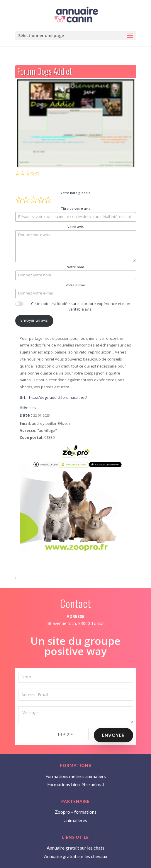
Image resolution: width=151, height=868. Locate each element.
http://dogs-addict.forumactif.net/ (58, 397)
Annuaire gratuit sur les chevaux (76, 856)
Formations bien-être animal (75, 784)
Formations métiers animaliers (76, 776)
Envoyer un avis (34, 320)
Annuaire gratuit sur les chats (75, 848)
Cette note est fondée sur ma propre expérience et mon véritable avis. (81, 306)
